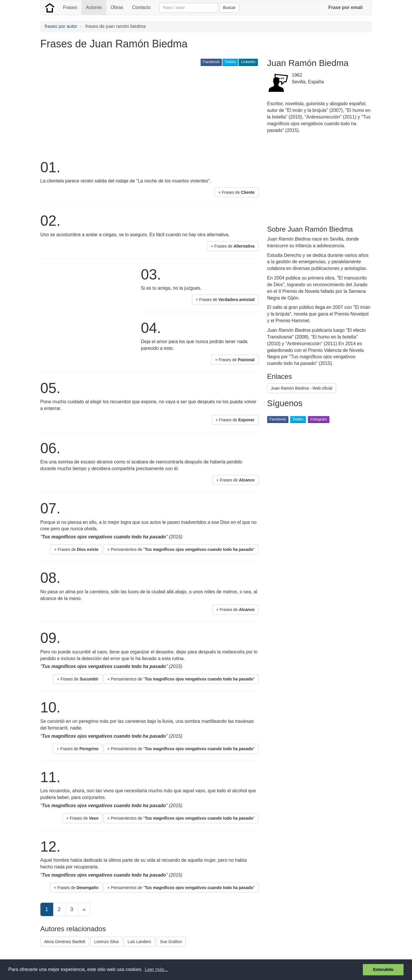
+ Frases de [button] (237, 192)
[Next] (84, 909)
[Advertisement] (146, 112)
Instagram (319, 419)
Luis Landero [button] (139, 942)
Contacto (141, 7)
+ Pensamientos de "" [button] (181, 549)
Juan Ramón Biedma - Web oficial (302, 388)
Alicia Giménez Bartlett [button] (65, 942)
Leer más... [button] (156, 969)
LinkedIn (248, 62)
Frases (70, 7)
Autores (94, 7)
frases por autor (61, 26)
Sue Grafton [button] (171, 942)
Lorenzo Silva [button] (107, 942)
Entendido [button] (383, 970)
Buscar (229, 8)
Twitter (230, 62)
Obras (117, 7)
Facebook (211, 62)
